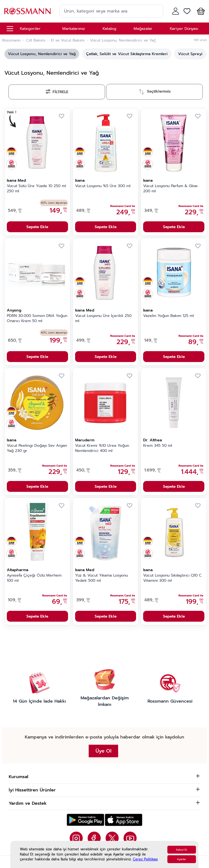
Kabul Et (182, 850)
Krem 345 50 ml (158, 446)
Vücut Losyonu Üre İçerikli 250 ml (103, 318)
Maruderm (85, 440)
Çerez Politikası (145, 859)
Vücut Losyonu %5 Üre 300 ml (103, 186)
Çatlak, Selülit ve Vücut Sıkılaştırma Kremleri (127, 54)
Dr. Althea (153, 440)
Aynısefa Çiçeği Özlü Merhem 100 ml (34, 578)
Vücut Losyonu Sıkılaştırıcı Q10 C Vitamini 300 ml (172, 578)
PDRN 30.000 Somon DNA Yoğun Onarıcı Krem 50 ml (37, 318)
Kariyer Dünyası (184, 29)
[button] (200, 11)
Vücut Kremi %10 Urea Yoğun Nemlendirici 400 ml (102, 448)
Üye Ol (103, 751)
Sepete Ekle (37, 227)
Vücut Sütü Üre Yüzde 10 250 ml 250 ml (36, 189)
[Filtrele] (57, 92)
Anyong (14, 310)
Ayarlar (182, 859)
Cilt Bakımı (36, 40)
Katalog (109, 29)
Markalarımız (74, 29)
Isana (80, 180)
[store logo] (27, 11)
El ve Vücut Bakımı (68, 40)
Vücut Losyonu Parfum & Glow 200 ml (170, 189)
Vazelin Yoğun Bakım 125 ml (168, 316)
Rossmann (11, 40)
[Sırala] (154, 92)
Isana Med (16, 180)
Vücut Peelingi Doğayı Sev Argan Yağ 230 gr (37, 448)
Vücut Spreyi (190, 54)
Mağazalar (143, 29)
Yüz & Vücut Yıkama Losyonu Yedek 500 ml (102, 578)
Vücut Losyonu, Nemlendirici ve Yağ (42, 54)
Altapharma (18, 570)
